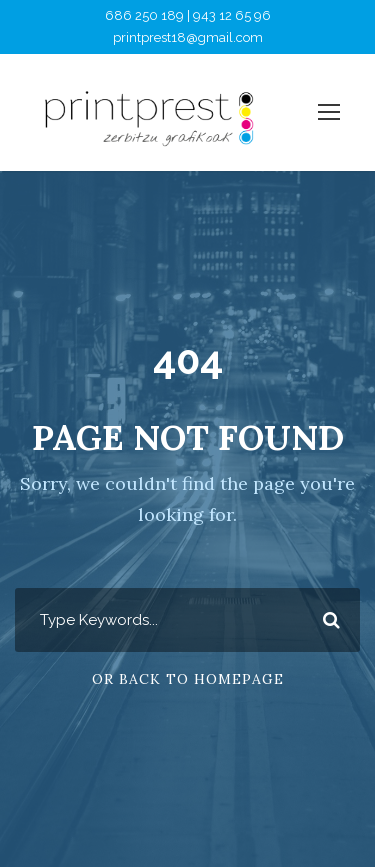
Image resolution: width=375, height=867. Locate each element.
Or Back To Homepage (188, 679)
